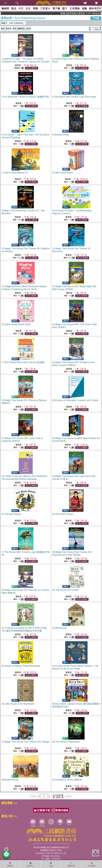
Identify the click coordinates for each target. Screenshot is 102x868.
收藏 (51, 864)
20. (75, 400)
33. (21, 666)
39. (10, 780)
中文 (21, 9)
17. (23, 362)
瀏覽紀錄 (71, 864)
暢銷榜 (5, 9)
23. (25, 479)
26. (63, 514)
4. (74, 97)
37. (25, 742)
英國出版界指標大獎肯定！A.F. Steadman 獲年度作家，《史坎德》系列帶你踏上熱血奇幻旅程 (89, 13)
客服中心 (31, 864)
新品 (14, 9)
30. (65, 590)
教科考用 (94, 9)
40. (67, 780)
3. (25, 97)
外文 (28, 9)
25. (11, 514)
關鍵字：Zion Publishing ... (13, 23)
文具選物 (75, 9)
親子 (65, 9)
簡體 (35, 9)
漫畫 (84, 9)
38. (66, 742)
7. (15, 173)
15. (16, 324)
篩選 (96, 18)
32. (59, 628)
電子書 (56, 9)
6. (61, 135)
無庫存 (17, 68)
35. (18, 704)
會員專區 (92, 864)
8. (63, 173)
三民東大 (45, 9)
